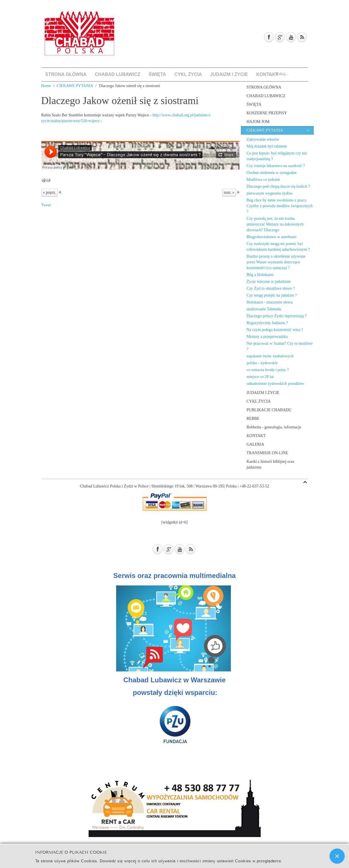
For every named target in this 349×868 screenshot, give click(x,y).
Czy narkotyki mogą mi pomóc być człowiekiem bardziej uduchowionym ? (278, 247)
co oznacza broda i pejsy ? (268, 370)
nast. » (229, 192)
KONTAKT (256, 436)
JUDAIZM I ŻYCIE (229, 74)
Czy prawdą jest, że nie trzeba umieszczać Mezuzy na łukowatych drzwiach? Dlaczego (275, 224)
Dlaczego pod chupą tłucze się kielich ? (278, 186)
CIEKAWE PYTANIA (75, 86)
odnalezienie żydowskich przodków (275, 384)
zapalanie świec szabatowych (270, 356)
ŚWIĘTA (157, 74)
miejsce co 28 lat (260, 377)
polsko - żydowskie (262, 363)
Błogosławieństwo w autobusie (272, 237)
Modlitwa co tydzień (263, 180)
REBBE (253, 419)
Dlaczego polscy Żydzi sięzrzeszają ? (277, 316)
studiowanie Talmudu (264, 309)
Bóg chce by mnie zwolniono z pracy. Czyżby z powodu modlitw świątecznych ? (280, 206)
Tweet (46, 205)
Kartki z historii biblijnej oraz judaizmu (270, 464)
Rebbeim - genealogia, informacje (274, 427)
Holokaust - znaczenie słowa (270, 302)
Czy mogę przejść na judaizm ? (272, 295)
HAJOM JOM (258, 122)
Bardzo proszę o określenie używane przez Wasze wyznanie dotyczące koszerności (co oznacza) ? (276, 262)
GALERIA (255, 444)
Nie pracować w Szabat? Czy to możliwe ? (280, 346)
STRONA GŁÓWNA (66, 74)
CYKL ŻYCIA (188, 74)
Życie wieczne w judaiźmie (269, 282)
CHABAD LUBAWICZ (118, 74)
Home (46, 86)
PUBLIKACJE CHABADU (269, 410)
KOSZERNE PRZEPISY (267, 113)
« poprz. (50, 192)
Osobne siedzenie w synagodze (272, 173)
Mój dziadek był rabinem (267, 146)
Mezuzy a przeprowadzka (267, 337)
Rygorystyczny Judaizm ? (267, 323)
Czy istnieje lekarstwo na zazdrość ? (276, 166)
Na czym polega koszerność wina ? (275, 330)
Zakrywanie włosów (263, 139)
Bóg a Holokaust (260, 275)
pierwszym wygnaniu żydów (270, 193)
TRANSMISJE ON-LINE (267, 453)
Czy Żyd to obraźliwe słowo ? (271, 288)
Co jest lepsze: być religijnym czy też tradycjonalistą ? (277, 156)
